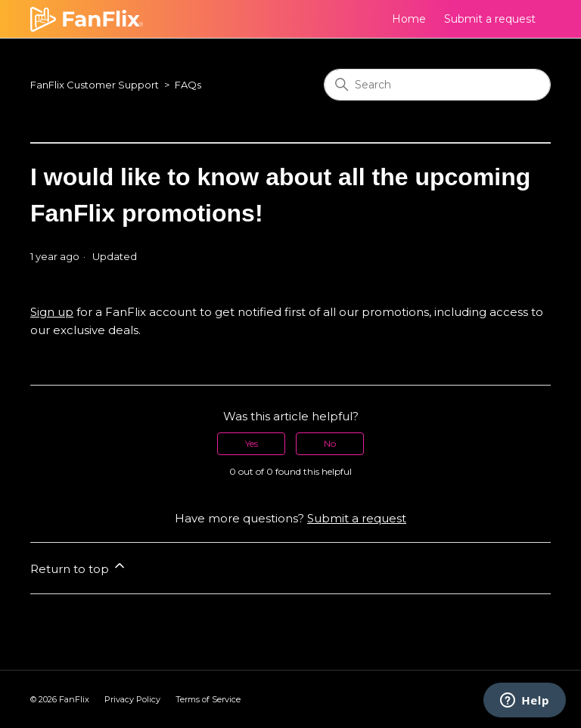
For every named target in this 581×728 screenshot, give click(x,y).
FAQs (188, 85)
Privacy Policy (132, 699)
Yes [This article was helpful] (252, 443)
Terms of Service (208, 699)
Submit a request (490, 19)
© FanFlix (60, 699)
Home (409, 19)
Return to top (79, 567)
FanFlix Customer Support (95, 85)
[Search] (437, 85)
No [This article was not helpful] (330, 443)
